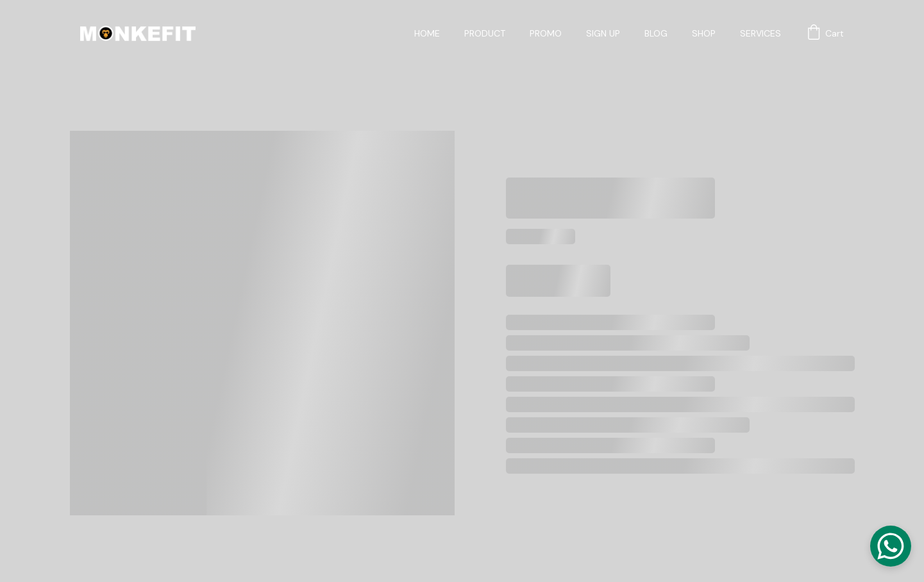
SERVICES (760, 34)
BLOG (656, 34)
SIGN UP (603, 34)
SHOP (704, 34)
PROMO (546, 34)
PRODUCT (485, 34)
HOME (427, 34)
